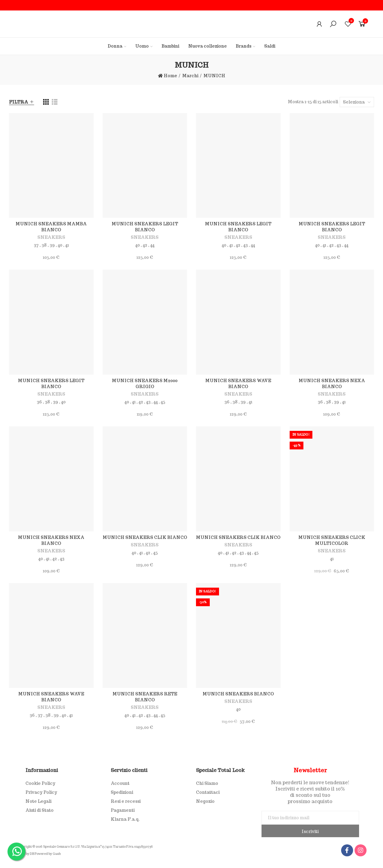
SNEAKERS (51, 237)
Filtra (19, 102)
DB (32, 854)
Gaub (57, 854)
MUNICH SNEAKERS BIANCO (238, 694)
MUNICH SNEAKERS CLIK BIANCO (145, 537)
